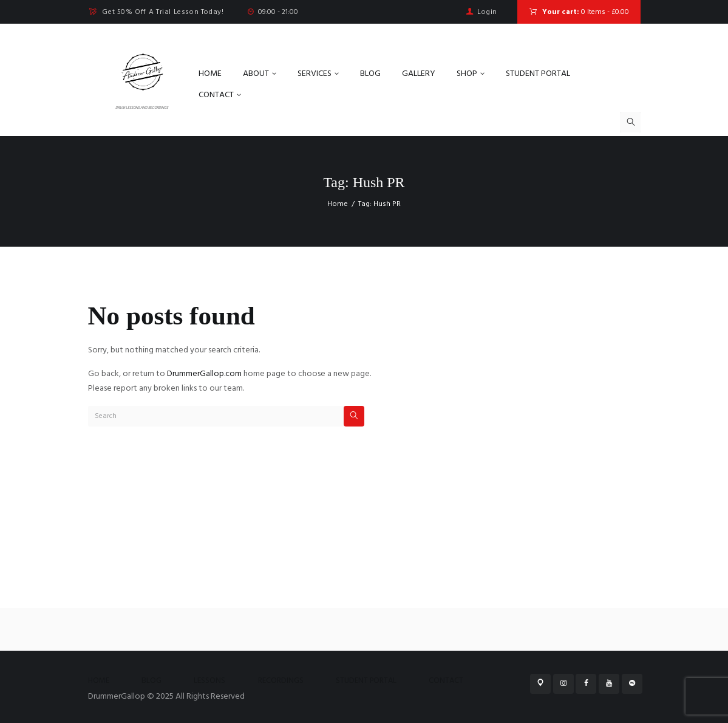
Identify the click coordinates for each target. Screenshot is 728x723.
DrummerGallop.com (204, 374)
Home (338, 204)
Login (487, 12)
